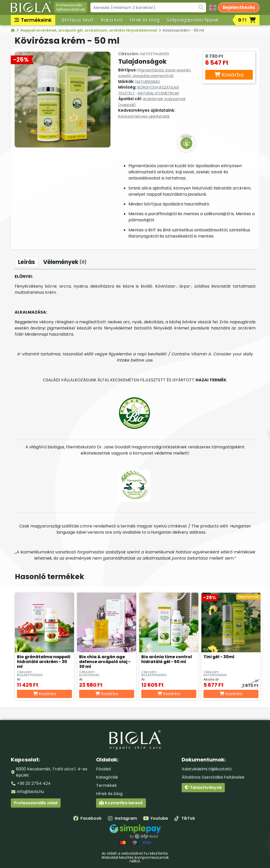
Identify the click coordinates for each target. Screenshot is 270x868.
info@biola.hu (30, 792)
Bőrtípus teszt (78, 20)
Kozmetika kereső (121, 803)
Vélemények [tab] (65, 262)
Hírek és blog (145, 20)
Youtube (156, 818)
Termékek (106, 785)
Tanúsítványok (203, 787)
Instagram (122, 818)
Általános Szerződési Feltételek (213, 777)
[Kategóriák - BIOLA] (13, 30)
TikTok (185, 818)
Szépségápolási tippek (193, 20)
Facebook (87, 818)
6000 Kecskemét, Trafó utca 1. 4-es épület (52, 772)
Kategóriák (107, 777)
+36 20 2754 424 (34, 783)
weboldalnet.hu (135, 853)
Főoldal (103, 769)
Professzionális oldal (36, 803)
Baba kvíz (112, 20)
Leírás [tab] (26, 262)
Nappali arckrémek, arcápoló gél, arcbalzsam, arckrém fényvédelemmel (89, 30)
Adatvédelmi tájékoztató (207, 769)
